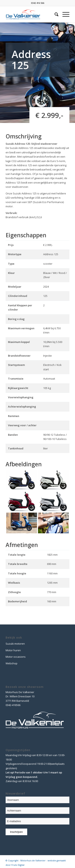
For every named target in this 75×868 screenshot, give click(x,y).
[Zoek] (54, 14)
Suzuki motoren (15, 644)
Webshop (11, 663)
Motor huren (13, 650)
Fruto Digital (18, 865)
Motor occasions (16, 657)
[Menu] (64, 14)
